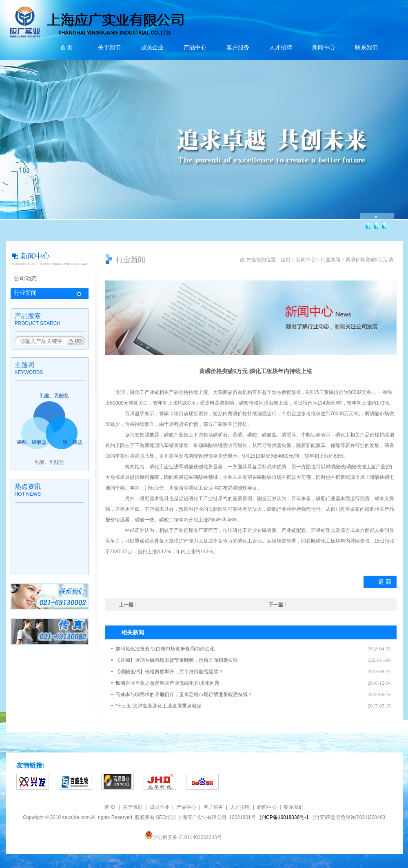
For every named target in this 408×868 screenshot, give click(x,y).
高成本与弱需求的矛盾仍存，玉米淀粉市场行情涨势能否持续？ (184, 694)
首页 (286, 260)
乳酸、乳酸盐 (54, 396)
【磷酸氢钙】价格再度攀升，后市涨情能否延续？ (169, 672)
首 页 (67, 48)
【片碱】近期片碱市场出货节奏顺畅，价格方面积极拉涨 (177, 660)
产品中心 (195, 48)
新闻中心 (324, 48)
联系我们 (366, 48)
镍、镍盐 (73, 442)
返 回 (385, 582)
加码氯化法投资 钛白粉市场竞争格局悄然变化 (165, 649)
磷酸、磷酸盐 (32, 442)
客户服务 (238, 48)
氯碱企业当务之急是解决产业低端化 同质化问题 (167, 683)
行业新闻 (25, 293)
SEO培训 (166, 817)
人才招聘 (281, 48)
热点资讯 (28, 486)
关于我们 (109, 48)
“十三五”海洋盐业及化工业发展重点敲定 (159, 706)
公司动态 (25, 279)
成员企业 (152, 48)
